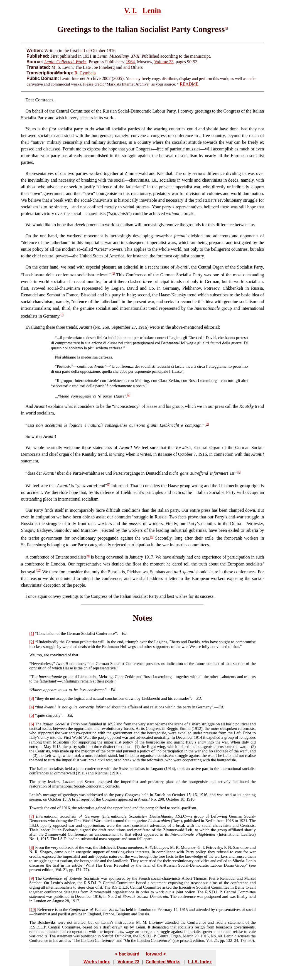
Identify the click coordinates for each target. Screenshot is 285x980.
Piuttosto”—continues (75, 366)
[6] (226, 28)
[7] (62, 315)
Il (58, 381)
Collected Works (163, 962)
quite (41, 715)
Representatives (40, 173)
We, (32, 655)
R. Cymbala (85, 73)
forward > (156, 954)
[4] (239, 472)
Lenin (152, 11)
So (28, 436)
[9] (88, 556)
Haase (36, 690)
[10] (39, 571)
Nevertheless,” (43, 664)
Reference (46, 910)
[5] (109, 485)
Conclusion (46, 633)
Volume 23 (164, 62)
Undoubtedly (48, 642)
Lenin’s (35, 795)
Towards (36, 808)
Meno (64, 396)
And (30, 406)
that (40, 707)
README (189, 84)
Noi (58, 357)
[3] (207, 424)
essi (31, 425)
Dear (30, 100)
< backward (127, 954)
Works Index (97, 962)
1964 (130, 62)
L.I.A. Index (200, 962)
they (40, 698)
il (61, 338)
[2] (129, 395)
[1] (113, 274)
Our (29, 510)
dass (31, 473)
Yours (31, 129)
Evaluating (35, 327)
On (28, 111)
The (34, 677)
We (29, 225)
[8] (152, 537)
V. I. (131, 11)
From (40, 847)
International (47, 816)
